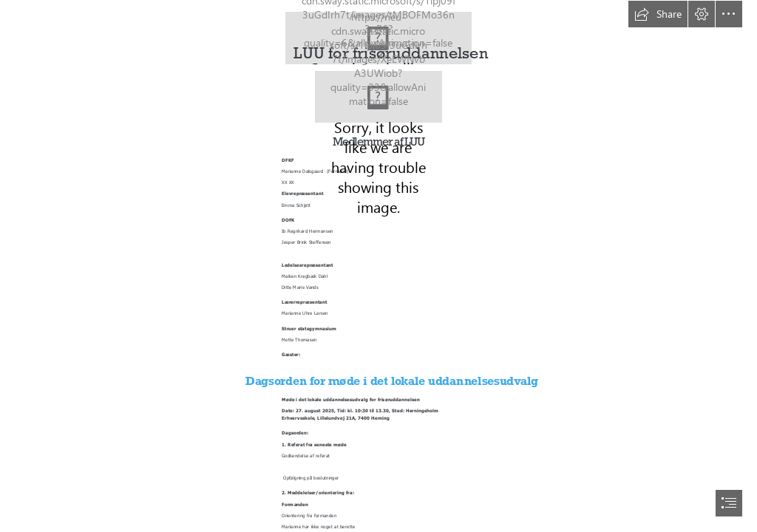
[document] (378, 266)
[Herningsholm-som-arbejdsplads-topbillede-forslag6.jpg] (378, 97)
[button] (658, 14)
